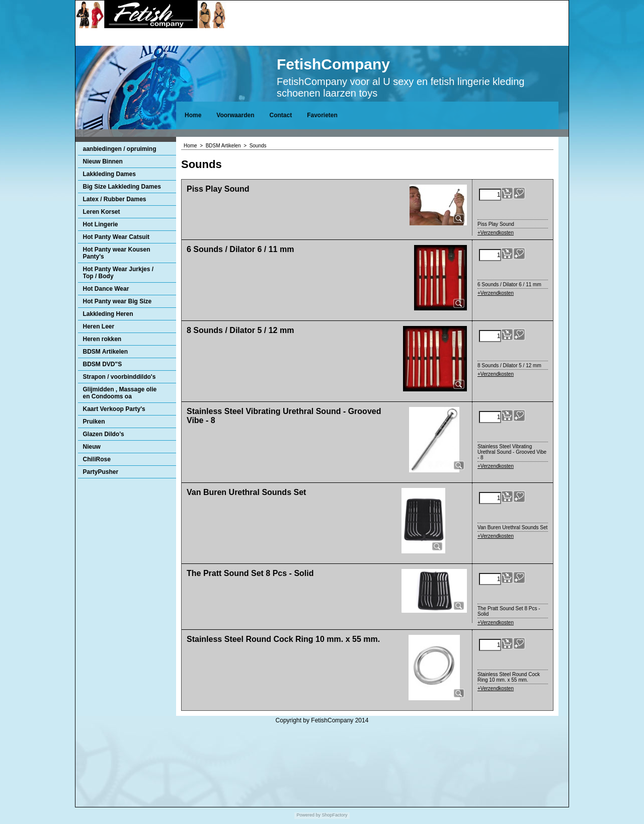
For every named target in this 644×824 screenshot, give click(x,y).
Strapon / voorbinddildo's (119, 377)
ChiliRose (97, 459)
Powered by (308, 815)
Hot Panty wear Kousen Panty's (117, 253)
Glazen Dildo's (104, 434)
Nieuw (92, 447)
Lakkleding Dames (109, 174)
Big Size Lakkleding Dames (122, 187)
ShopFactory (334, 815)
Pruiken (94, 422)
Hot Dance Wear (106, 289)
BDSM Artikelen (106, 352)
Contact (280, 115)
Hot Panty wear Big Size (117, 301)
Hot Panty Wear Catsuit (116, 237)
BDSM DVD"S (103, 364)
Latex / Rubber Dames (115, 199)
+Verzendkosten (496, 233)
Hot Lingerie (101, 224)
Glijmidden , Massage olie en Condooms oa (120, 393)
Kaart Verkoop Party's (114, 409)
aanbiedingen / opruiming (120, 149)
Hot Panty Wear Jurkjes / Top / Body (118, 273)
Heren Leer (99, 326)
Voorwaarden (235, 115)
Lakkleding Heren (108, 314)
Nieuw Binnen (103, 161)
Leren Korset (102, 212)
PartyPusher (101, 472)
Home (193, 115)
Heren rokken (102, 339)
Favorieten (322, 115)
